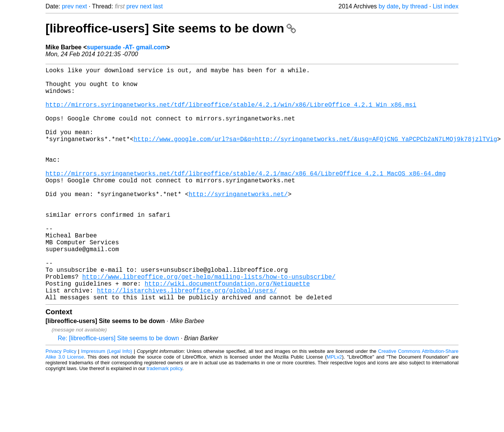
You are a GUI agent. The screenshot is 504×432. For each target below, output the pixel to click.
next (81, 6)
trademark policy (165, 420)
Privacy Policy (61, 403)
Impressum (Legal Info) (106, 403)
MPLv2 (334, 409)
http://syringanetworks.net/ (238, 223)
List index (445, 6)
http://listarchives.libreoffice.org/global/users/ (187, 341)
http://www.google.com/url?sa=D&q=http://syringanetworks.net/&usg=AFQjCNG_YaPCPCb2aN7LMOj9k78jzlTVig (315, 156)
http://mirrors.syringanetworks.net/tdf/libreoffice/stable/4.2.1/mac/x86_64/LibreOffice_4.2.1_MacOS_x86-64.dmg (245, 198)
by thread (415, 6)
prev (68, 6)
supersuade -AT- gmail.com (127, 47)
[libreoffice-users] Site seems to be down (171, 28)
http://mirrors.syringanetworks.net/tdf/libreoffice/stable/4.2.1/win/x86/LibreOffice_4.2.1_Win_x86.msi (231, 114)
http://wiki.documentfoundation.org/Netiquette (227, 332)
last (158, 6)
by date (389, 6)
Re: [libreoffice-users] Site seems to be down (118, 390)
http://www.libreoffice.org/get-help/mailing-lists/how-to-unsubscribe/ (209, 324)
